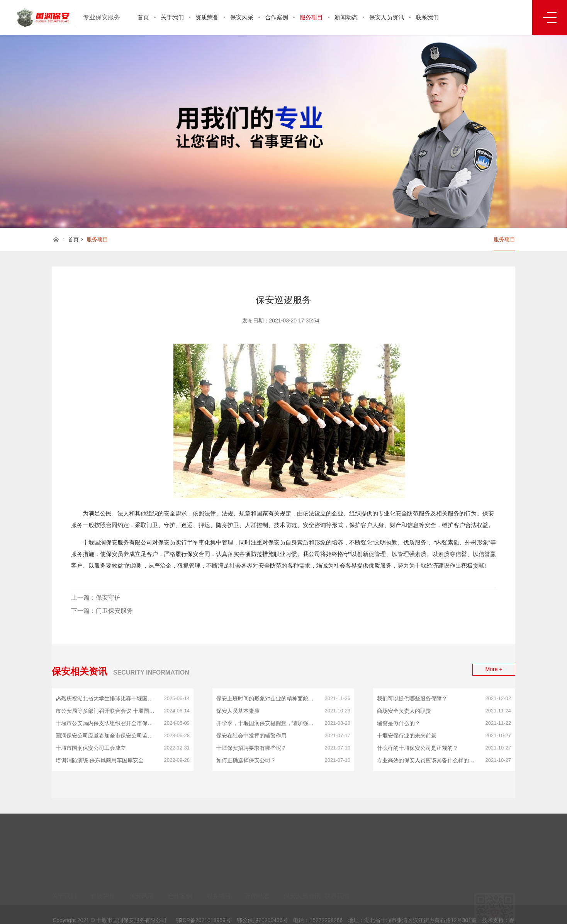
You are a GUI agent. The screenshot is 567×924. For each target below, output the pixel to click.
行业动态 (256, 902)
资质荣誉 (207, 17)
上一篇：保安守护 (96, 598)
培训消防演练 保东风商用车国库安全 (100, 760)
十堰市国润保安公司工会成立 (91, 748)
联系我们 (427, 17)
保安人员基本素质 (238, 711)
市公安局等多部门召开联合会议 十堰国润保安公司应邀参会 (107, 711)
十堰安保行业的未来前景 (407, 736)
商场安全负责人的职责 (404, 711)
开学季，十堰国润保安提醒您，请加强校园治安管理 (267, 723)
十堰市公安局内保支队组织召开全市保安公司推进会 (107, 723)
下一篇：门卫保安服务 (102, 611)
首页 (143, 17)
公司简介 (63, 890)
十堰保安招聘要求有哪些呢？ (251, 748)
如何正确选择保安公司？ (246, 760)
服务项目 (311, 17)
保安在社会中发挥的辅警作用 (251, 736)
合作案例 (277, 17)
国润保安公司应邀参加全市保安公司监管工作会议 (107, 736)
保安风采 (242, 17)
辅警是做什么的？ (399, 723)
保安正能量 (258, 913)
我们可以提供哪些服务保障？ (412, 699)
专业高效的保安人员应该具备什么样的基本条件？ (428, 760)
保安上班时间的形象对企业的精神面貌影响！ (267, 699)
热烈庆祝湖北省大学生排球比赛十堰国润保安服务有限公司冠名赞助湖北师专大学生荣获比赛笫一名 (107, 699)
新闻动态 (346, 17)
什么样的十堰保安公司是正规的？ (418, 748)
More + (494, 669)
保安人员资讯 (387, 17)
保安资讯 (294, 890)
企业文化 (63, 902)
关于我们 (172, 17)
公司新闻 (256, 890)
